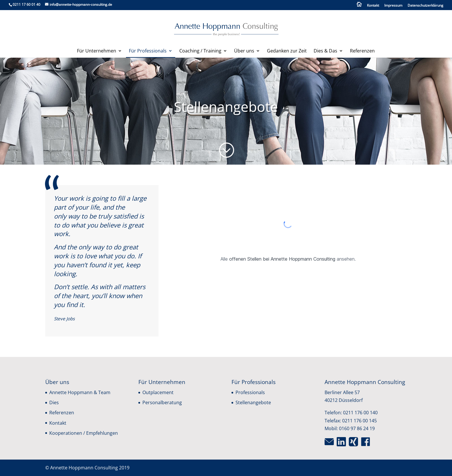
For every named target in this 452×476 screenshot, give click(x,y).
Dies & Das (325, 51)
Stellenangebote (253, 402)
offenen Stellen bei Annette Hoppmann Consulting (282, 259)
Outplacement (158, 392)
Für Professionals (148, 51)
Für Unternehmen (97, 51)
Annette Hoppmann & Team (80, 392)
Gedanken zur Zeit (287, 51)
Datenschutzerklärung (425, 6)
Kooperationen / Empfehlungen (84, 433)
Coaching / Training (200, 51)
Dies (54, 402)
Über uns (244, 51)
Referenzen (362, 51)
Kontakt (373, 6)
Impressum (393, 6)
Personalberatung (162, 402)
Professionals (250, 392)
